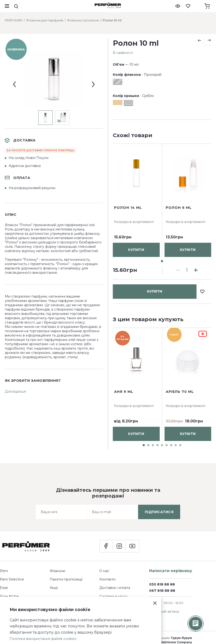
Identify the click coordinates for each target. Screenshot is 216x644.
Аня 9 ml (124, 392)
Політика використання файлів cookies (43, 639)
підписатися (159, 512)
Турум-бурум (181, 638)
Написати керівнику (171, 571)
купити (155, 150)
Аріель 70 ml (180, 392)
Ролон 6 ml (179, 250)
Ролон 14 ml (128, 250)
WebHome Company (175, 642)
